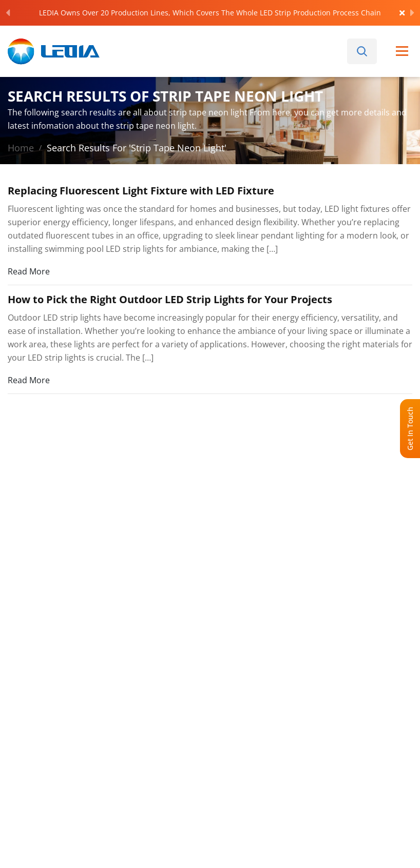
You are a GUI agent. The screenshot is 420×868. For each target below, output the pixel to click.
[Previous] (8, 13)
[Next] (412, 13)
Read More (29, 271)
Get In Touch (410, 429)
